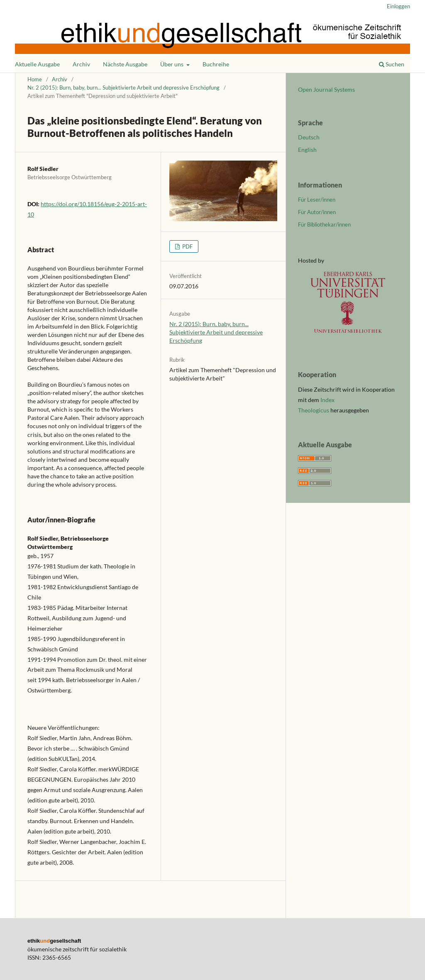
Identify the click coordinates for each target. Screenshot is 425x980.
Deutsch (309, 137)
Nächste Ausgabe (125, 64)
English (307, 150)
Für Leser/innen (317, 200)
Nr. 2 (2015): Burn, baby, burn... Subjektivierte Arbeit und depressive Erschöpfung (123, 88)
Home (35, 79)
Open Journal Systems (326, 89)
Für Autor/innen (317, 212)
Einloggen (398, 6)
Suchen (392, 64)
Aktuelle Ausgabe (37, 64)
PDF (187, 246)
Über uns (172, 64)
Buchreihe (216, 64)
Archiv (81, 64)
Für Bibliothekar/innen (324, 224)
